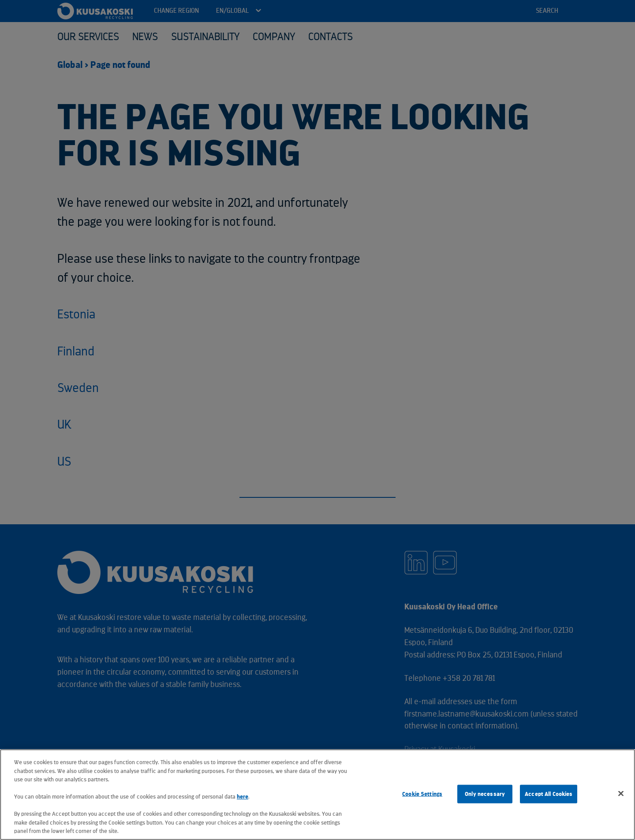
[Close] (621, 794)
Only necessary (485, 794)
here (243, 797)
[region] (317, 795)
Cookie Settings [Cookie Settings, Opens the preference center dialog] (422, 794)
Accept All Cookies (549, 794)
